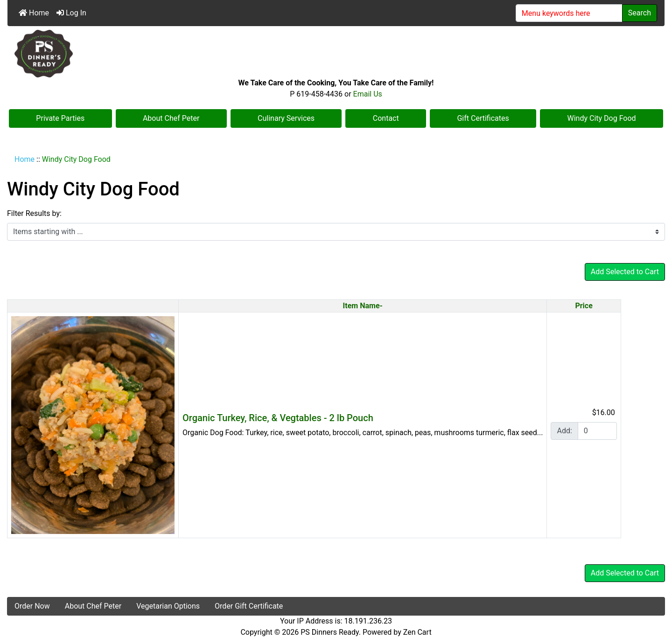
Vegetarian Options (168, 606)
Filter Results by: (34, 213)
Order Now (32, 606)
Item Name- (363, 306)
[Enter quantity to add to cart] (597, 431)
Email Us (368, 94)
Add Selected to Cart (625, 272)
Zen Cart (417, 632)
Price (584, 306)
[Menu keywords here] (569, 13)
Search (640, 13)
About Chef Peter (171, 118)
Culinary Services (286, 118)
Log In (71, 13)
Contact (386, 118)
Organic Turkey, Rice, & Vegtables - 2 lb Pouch (278, 418)
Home (34, 13)
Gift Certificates (483, 118)
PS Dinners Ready (330, 632)
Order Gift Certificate (249, 606)
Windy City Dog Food (602, 118)
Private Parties (60, 118)
